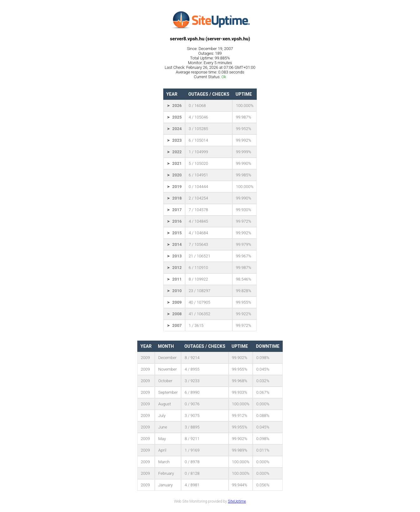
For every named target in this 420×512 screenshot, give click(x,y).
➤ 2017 (174, 210)
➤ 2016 (174, 221)
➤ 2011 (174, 279)
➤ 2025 (174, 117)
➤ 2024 (174, 129)
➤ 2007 (174, 325)
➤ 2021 (174, 163)
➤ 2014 (174, 244)
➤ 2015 (174, 233)
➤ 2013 (174, 256)
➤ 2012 (174, 268)
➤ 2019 (174, 187)
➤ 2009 (174, 302)
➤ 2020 (174, 175)
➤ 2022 (174, 152)
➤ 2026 (174, 106)
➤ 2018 (174, 198)
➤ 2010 (174, 291)
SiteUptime (237, 501)
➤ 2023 (174, 140)
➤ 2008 (174, 314)
